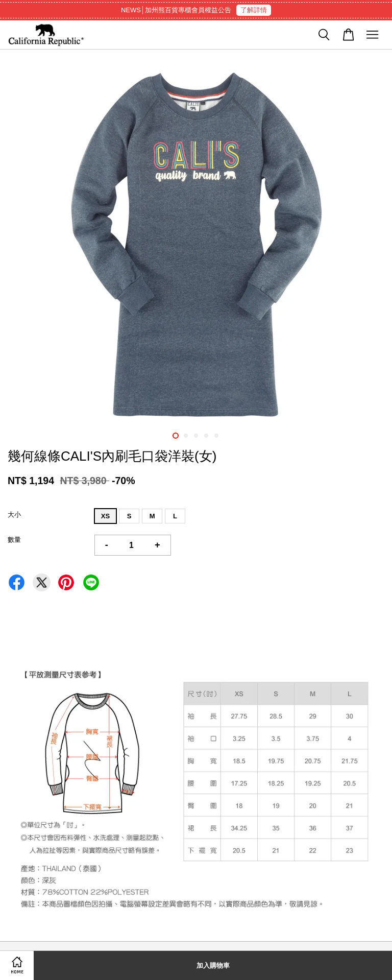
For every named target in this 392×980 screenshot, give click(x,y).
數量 (14, 540)
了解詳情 (254, 10)
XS (105, 516)
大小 (14, 515)
